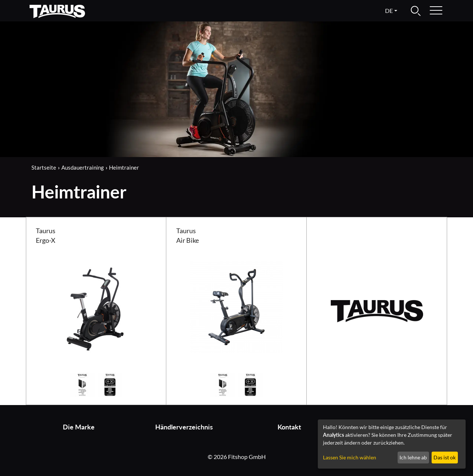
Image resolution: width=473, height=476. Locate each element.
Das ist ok (445, 457)
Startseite (44, 167)
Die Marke (79, 427)
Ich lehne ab (413, 457)
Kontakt (289, 427)
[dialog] (392, 444)
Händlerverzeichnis (184, 427)
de (389, 11)
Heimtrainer (124, 167)
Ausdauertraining (83, 167)
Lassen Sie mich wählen (350, 457)
